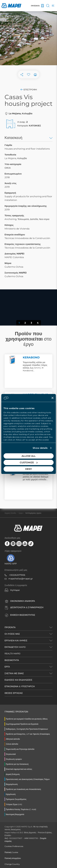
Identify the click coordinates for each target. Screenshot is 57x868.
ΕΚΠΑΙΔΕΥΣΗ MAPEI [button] (15, 647)
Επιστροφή (28, 90)
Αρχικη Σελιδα (10, 513)
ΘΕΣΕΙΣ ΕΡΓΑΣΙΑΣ (14, 693)
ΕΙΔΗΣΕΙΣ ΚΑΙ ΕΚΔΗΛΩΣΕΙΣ (18, 680)
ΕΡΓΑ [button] (7, 667)
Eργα (21, 513)
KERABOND (31, 357)
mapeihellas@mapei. (19, 579)
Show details (40, 448)
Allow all (29, 456)
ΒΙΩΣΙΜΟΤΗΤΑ (12, 660)
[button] (8, 305)
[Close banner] (52, 398)
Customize (29, 462)
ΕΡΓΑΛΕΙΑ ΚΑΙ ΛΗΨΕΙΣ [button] (16, 641)
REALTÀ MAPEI (12, 654)
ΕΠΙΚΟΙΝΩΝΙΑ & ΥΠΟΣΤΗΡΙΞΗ (20, 686)
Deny (29, 469)
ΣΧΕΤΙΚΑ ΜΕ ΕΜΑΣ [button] (14, 673)
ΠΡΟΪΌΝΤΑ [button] (10, 627)
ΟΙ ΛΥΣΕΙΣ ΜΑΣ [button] (12, 634)
